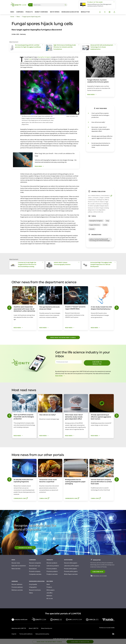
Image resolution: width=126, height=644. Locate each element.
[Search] (66, 5)
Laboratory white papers (71, 566)
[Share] (105, 12)
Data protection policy (42, 634)
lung (30, 59)
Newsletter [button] (85, 12)
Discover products (52, 563)
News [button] (12, 12)
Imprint (14, 634)
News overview (16, 569)
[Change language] (110, 12)
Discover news (16, 563)
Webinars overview (17, 590)
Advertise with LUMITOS (19, 628)
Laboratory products (53, 566)
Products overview (52, 574)
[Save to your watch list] (100, 12)
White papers (51, 590)
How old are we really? (98, 122)
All (30, 5)
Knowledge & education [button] (70, 12)
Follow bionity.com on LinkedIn (99, 576)
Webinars (49, 596)
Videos (31, 593)
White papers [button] (55, 12)
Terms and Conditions (26, 634)
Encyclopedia (33, 584)
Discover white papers (71, 563)
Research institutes (35, 590)
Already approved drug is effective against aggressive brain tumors (102, 137)
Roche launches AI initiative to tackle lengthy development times (101, 145)
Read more (60, 376)
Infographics (33, 587)
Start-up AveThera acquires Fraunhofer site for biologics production (100, 115)
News (48, 584)
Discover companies (35, 563)
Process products (52, 569)
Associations (33, 569)
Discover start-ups (35, 566)
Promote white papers (71, 571)
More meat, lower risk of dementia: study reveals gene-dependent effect (101, 129)
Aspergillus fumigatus (44, 57)
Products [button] (29, 12)
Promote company (35, 571)
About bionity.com (47, 628)
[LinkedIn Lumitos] (113, 634)
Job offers (50, 593)
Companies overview (35, 574)
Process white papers (70, 569)
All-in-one (50, 598)
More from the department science (63, 337)
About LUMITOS (34, 628)
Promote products (52, 571)
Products (49, 587)
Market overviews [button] (41, 12)
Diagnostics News (25, 548)
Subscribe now (98, 572)
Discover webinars (17, 584)
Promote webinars (17, 587)
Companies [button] (20, 12)
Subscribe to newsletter (97, 363)
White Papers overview (71, 574)
